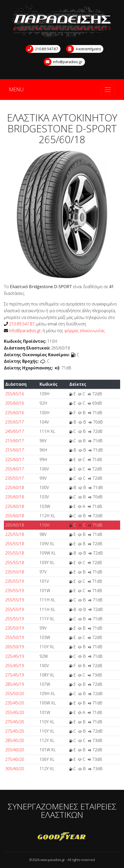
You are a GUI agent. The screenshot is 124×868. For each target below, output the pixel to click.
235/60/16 (15, 413)
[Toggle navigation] (108, 90)
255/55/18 (15, 544)
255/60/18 (15, 516)
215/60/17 (15, 441)
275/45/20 (15, 722)
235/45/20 (15, 703)
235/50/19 (15, 628)
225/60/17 (15, 459)
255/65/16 (15, 394)
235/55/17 (15, 478)
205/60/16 (15, 403)
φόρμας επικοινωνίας (85, 331)
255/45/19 (15, 666)
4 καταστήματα (84, 49)
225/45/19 (15, 656)
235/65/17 (15, 422)
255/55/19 (15, 600)
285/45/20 (15, 740)
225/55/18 (15, 534)
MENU (16, 90)
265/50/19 (15, 647)
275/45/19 (15, 675)
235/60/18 (15, 497)
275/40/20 (15, 759)
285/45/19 (15, 684)
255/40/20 (15, 750)
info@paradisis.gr (63, 62)
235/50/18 (15, 572)
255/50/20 (15, 694)
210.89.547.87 (42, 49)
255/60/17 (15, 469)
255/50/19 (15, 637)
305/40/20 (15, 769)
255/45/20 (15, 712)
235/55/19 (15, 581)
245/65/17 (15, 431)
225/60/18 (15, 487)
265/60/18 (15, 525)
